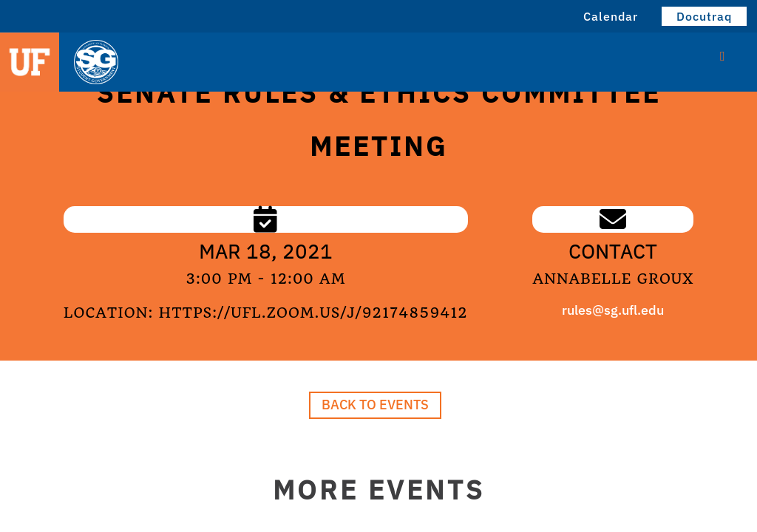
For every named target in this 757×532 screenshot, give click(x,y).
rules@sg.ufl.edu (613, 310)
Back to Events (375, 405)
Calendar (611, 16)
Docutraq (704, 16)
